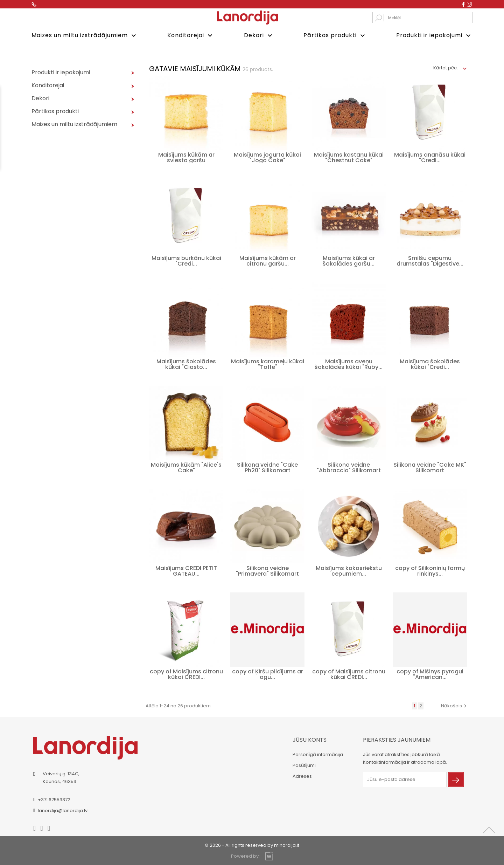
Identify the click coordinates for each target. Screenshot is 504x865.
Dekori (259, 36)
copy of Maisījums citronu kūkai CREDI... (186, 674)
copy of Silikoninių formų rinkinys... (430, 570)
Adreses (302, 775)
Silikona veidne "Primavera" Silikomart (267, 570)
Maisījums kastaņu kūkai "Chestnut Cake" (349, 157)
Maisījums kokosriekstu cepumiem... (349, 570)
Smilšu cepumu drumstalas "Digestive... (430, 260)
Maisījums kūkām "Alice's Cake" (186, 467)
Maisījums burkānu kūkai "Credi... (186, 260)
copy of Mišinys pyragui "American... (430, 674)
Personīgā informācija (318, 754)
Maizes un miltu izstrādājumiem (85, 36)
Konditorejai (191, 36)
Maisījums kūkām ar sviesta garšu (186, 157)
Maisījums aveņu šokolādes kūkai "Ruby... (349, 363)
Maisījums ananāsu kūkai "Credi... (430, 157)
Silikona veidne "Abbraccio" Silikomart (349, 467)
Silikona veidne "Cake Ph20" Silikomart (267, 467)
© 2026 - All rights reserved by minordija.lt (252, 845)
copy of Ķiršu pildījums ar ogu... (268, 674)
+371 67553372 (54, 799)
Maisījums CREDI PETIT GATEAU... (186, 570)
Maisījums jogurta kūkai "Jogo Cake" (267, 157)
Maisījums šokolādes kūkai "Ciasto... (186, 363)
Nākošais (455, 705)
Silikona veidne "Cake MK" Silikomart (430, 467)
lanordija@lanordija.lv (63, 810)
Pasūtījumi (304, 765)
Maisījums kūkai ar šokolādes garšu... (349, 260)
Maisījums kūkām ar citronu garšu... (268, 260)
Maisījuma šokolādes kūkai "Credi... (430, 363)
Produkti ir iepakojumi (434, 36)
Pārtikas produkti (335, 36)
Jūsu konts (310, 739)
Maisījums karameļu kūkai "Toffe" (268, 363)
